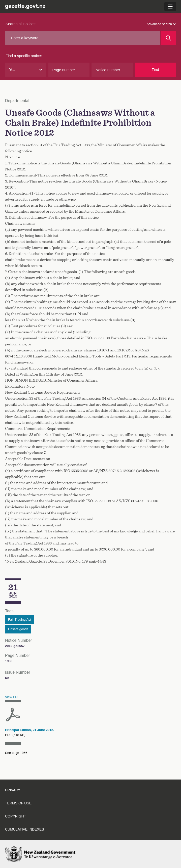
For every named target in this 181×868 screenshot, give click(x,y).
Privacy (13, 790)
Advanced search (161, 24)
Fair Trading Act (20, 620)
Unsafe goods (18, 629)
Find (155, 70)
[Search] (168, 38)
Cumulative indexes (25, 829)
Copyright (16, 816)
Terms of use (18, 803)
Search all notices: (21, 24)
